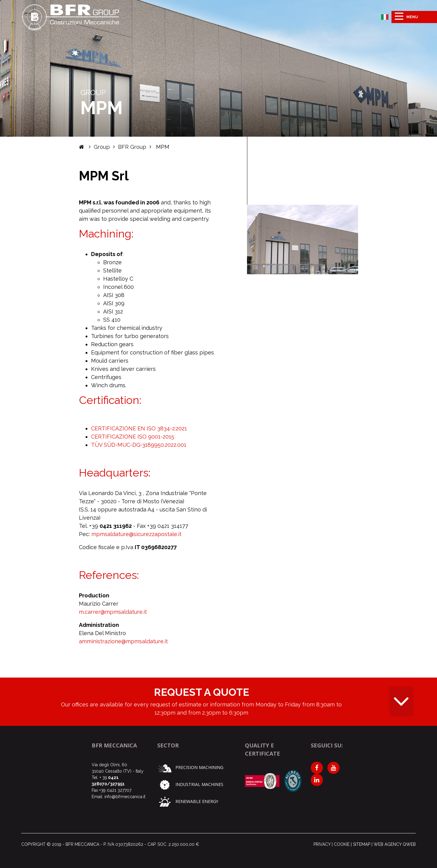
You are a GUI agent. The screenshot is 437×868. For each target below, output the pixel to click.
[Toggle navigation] (414, 17)
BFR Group (132, 147)
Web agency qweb (395, 844)
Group (102, 147)
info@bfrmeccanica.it (125, 797)
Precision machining (190, 767)
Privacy (322, 844)
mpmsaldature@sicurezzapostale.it (136, 534)
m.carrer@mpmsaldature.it (113, 612)
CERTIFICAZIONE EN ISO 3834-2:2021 (139, 428)
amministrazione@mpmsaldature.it (123, 641)
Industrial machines (190, 784)
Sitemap (362, 844)
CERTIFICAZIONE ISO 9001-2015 (133, 437)
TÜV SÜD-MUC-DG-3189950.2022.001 (139, 445)
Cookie (342, 844)
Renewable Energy (188, 801)
